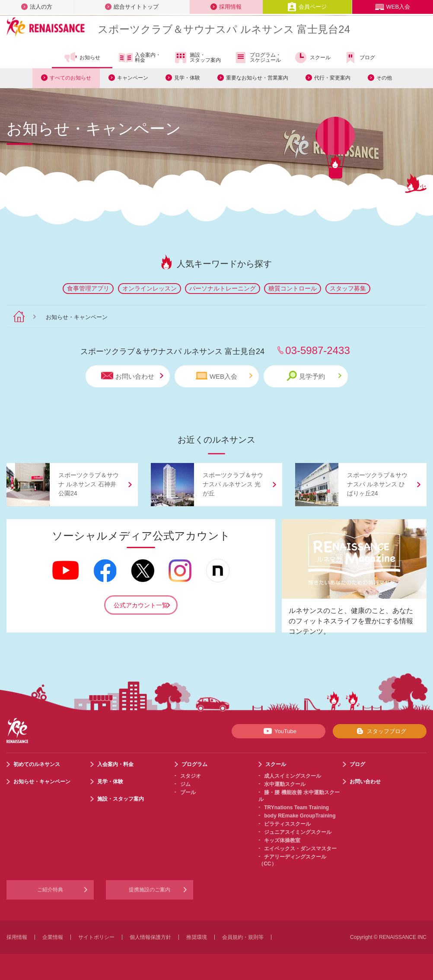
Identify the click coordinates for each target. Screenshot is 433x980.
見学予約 (314, 376)
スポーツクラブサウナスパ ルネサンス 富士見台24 (224, 29)
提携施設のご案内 (150, 890)
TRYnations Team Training (296, 808)
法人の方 (37, 7)
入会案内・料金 (140, 58)
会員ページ (307, 7)
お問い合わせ (132, 376)
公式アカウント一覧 (141, 605)
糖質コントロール (293, 288)
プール (188, 792)
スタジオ (191, 776)
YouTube (279, 731)
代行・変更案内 (332, 78)
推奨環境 (197, 937)
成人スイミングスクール (293, 776)
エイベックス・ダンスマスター (300, 849)
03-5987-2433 (317, 350)
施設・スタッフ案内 (197, 57)
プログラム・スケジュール (257, 57)
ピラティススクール (287, 824)
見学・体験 (187, 78)
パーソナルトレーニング (223, 288)
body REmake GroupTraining (300, 816)
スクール (312, 57)
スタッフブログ (380, 731)
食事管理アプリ (88, 288)
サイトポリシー (96, 937)
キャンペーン (133, 78)
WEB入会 (393, 7)
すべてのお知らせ (70, 78)
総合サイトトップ (132, 7)
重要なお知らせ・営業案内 (257, 78)
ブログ (359, 57)
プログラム (194, 764)
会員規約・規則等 (243, 937)
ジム (185, 784)
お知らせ (82, 57)
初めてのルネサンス (37, 764)
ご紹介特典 (50, 890)
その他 (384, 78)
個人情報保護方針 (150, 937)
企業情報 (53, 937)
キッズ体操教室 (282, 840)
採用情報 (226, 7)
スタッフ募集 (348, 288)
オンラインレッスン (150, 288)
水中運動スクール (285, 784)
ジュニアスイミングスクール (298, 832)
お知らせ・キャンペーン (42, 782)
